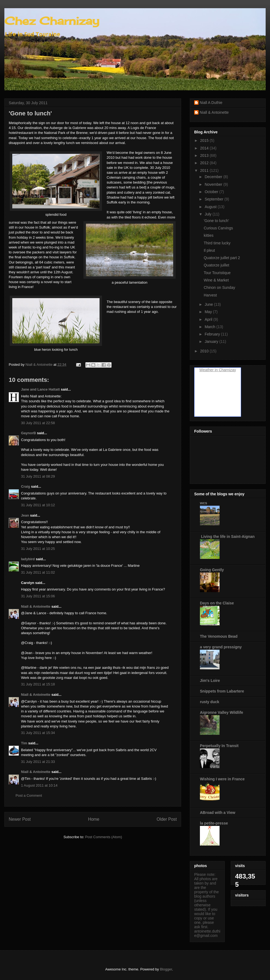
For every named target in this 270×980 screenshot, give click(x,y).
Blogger (166, 969)
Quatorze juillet (216, 265)
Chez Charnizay (52, 21)
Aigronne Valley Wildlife (222, 712)
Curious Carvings (218, 228)
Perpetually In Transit (219, 746)
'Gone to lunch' (216, 221)
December (214, 177)
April (209, 319)
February (213, 334)
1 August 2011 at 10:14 (39, 785)
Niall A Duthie (211, 103)
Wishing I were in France (222, 779)
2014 (205, 148)
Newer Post (20, 819)
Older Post (167, 819)
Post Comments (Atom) (103, 837)
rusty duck (210, 702)
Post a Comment (29, 795)
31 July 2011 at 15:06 (38, 596)
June (209, 304)
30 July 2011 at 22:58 (38, 423)
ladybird (28, 559)
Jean (25, 515)
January (212, 341)
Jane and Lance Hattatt (40, 389)
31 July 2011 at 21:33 (38, 762)
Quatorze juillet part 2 (222, 258)
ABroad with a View (218, 813)
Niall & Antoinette (36, 606)
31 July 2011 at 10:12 (38, 505)
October (212, 192)
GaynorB (28, 433)
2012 (205, 163)
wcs (203, 503)
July (208, 214)
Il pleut (209, 250)
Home (94, 819)
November (214, 184)
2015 (205, 140)
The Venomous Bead (219, 636)
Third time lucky (217, 243)
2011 (205, 170)
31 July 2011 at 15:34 (38, 733)
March (210, 327)
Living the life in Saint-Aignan (227, 537)
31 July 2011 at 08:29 (38, 476)
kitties (209, 235)
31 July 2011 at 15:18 (38, 684)
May (209, 312)
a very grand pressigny (221, 647)
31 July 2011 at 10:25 (38, 549)
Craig (25, 486)
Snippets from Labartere (222, 691)
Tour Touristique (217, 273)
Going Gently (212, 570)
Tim (24, 743)
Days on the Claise (217, 603)
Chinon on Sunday (219, 287)
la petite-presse (214, 823)
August (211, 207)
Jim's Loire (210, 681)
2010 (205, 351)
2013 (205, 155)
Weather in (208, 370)
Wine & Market (216, 280)
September (214, 199)
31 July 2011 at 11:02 (38, 572)
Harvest (210, 295)
